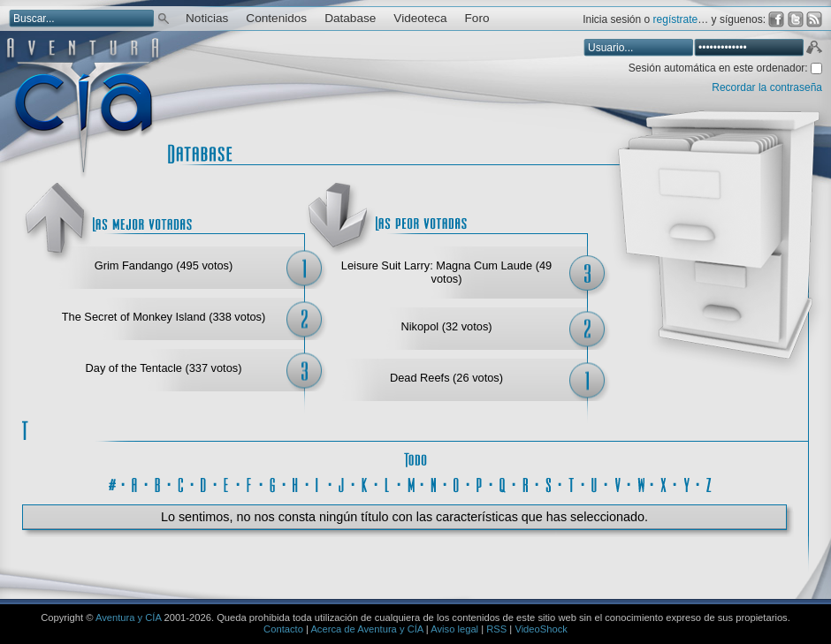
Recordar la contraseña (767, 87)
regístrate (676, 19)
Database (350, 18)
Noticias (207, 18)
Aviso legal (454, 629)
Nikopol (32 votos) (446, 326)
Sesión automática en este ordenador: (720, 68)
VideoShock (541, 629)
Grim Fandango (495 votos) (164, 265)
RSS (496, 629)
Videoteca (420, 18)
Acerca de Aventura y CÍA (366, 629)
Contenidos (276, 18)
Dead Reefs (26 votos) (446, 378)
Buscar (164, 17)
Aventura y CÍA (128, 617)
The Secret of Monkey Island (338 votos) (164, 317)
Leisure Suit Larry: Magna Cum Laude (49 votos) (446, 272)
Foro (477, 18)
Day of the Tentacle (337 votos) (164, 368)
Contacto (283, 629)
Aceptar (813, 49)
